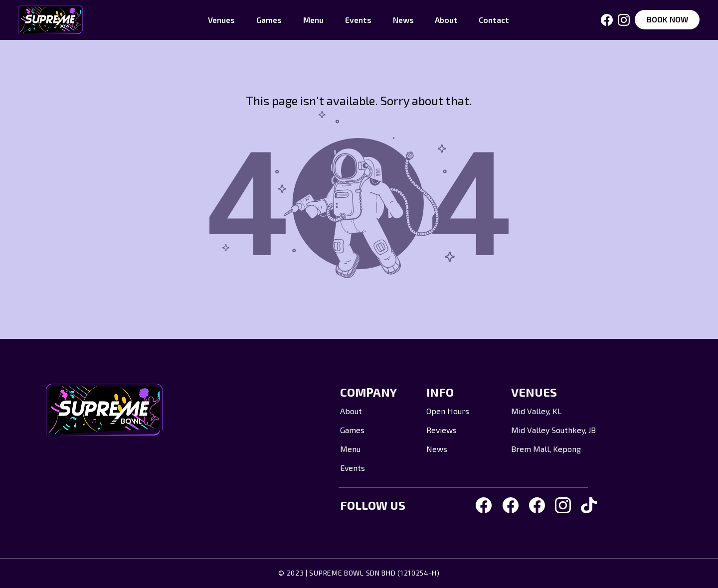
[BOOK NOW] (667, 20)
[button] (222, 20)
